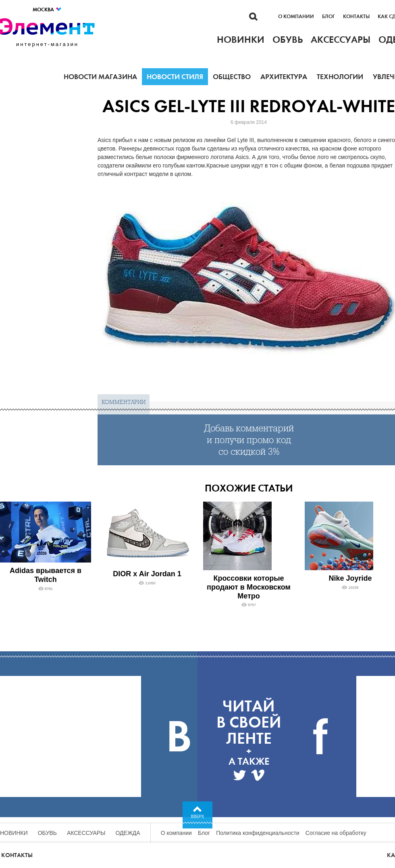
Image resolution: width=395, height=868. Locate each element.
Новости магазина (100, 77)
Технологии (340, 77)
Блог (328, 17)
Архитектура (284, 77)
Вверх (198, 817)
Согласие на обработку (336, 833)
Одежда (128, 833)
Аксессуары (86, 833)
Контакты (356, 17)
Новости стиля (175, 77)
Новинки (14, 833)
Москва (47, 9)
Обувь (47, 833)
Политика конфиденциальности (258, 833)
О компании (296, 17)
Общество (232, 77)
